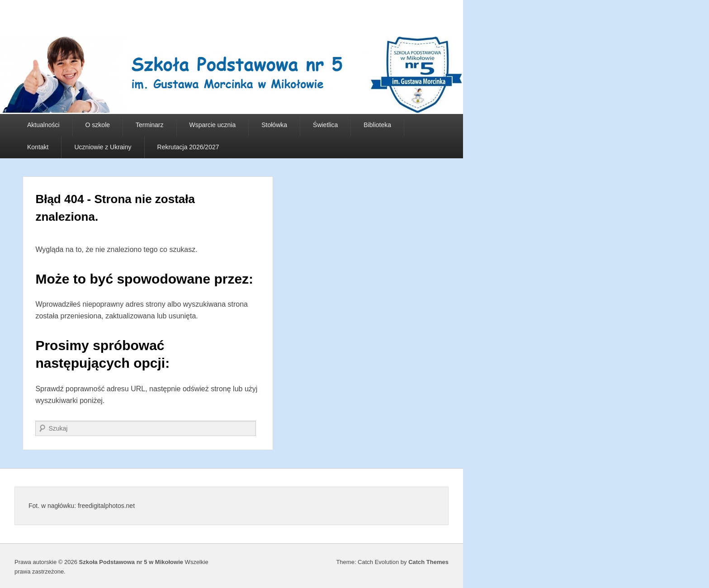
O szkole (98, 125)
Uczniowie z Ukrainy (103, 147)
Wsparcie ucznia (213, 125)
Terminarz (149, 125)
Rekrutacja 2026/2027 (188, 147)
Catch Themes (428, 562)
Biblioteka (377, 125)
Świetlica (325, 125)
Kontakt (38, 147)
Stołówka (274, 125)
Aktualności (43, 125)
